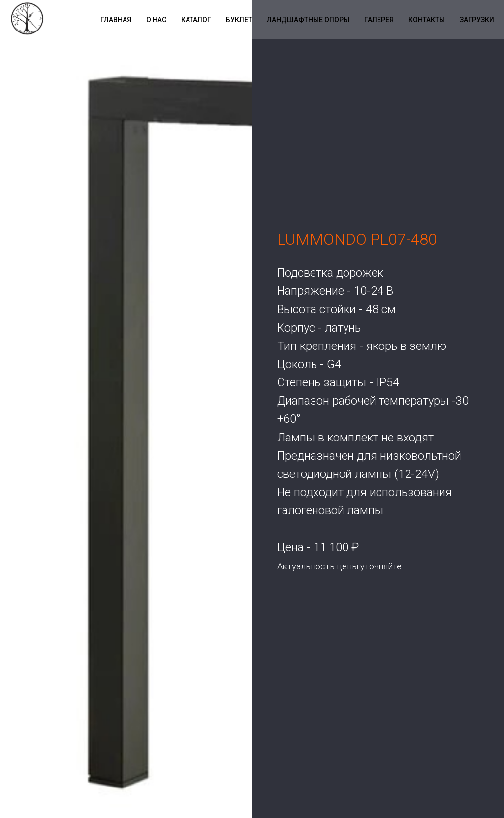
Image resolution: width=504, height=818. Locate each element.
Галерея (379, 20)
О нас (156, 20)
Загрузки (477, 20)
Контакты (427, 20)
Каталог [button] (196, 20)
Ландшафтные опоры (308, 20)
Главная (116, 20)
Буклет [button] (239, 20)
